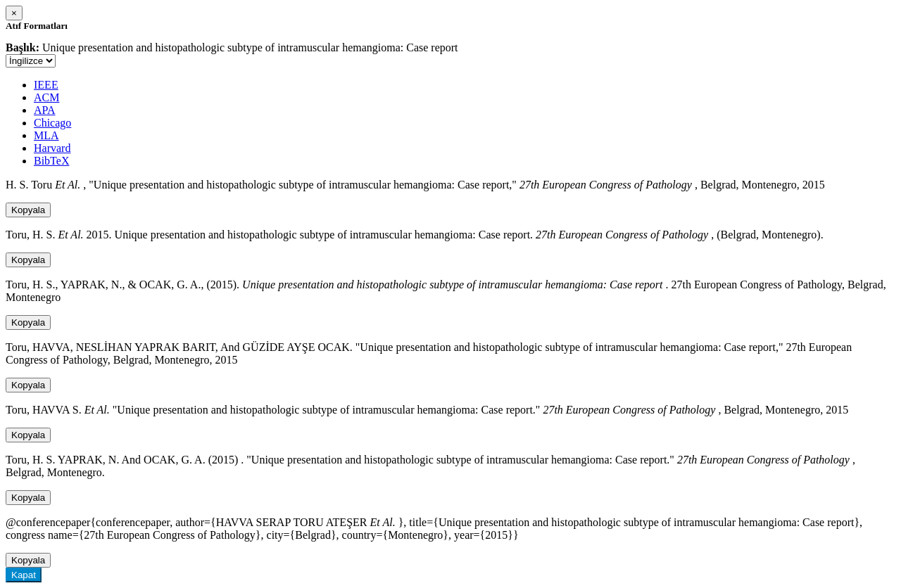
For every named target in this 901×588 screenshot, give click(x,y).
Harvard (52, 148)
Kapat (24, 575)
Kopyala (28, 210)
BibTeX (51, 161)
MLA (46, 135)
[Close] (14, 13)
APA (45, 110)
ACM (46, 97)
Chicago (52, 123)
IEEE (46, 85)
